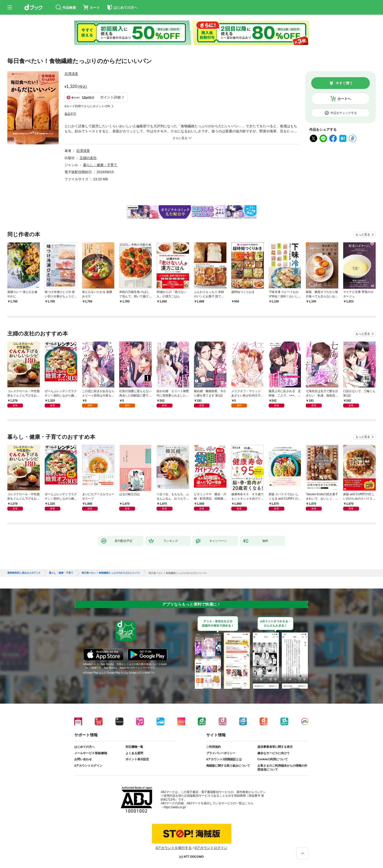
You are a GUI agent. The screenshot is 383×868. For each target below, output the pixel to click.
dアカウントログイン (88, 766)
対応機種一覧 (134, 747)
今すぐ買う (344, 83)
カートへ (344, 99)
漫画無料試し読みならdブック (24, 573)
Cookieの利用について (273, 759)
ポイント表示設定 (137, 759)
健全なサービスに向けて (274, 753)
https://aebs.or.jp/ (175, 807)
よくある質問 (134, 753)
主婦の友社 (88, 158)
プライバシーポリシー (221, 753)
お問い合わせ (83, 759)
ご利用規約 (213, 747)
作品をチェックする (344, 113)
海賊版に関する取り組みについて (228, 766)
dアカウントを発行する (174, 848)
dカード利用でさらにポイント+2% (87, 106)
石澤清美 (71, 74)
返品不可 (70, 114)
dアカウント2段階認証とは (224, 759)
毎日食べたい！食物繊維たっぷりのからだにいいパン (111, 573)
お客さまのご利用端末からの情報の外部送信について (282, 768)
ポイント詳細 (110, 97)
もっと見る (363, 235)
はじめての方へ (85, 747)
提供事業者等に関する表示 (275, 747)
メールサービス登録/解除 (91, 753)
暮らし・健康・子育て (100, 165)
